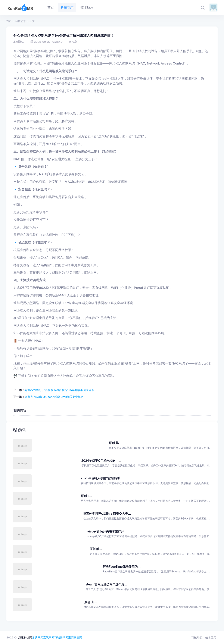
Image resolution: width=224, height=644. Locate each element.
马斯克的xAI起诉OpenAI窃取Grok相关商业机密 (54, 397)
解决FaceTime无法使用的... (122, 567)
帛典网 (36, 637)
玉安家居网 (75, 637)
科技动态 (21, 21)
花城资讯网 (61, 637)
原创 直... (91, 602)
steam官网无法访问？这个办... (106, 584)
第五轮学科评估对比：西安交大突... (107, 514)
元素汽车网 (47, 637)
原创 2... (87, 496)
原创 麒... (96, 549)
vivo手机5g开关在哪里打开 (106, 531)
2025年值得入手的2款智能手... (102, 478)
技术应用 (211, 637)
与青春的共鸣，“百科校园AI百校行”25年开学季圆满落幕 (59, 390)
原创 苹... (115, 443)
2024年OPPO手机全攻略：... (101, 461)
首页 (9, 21)
